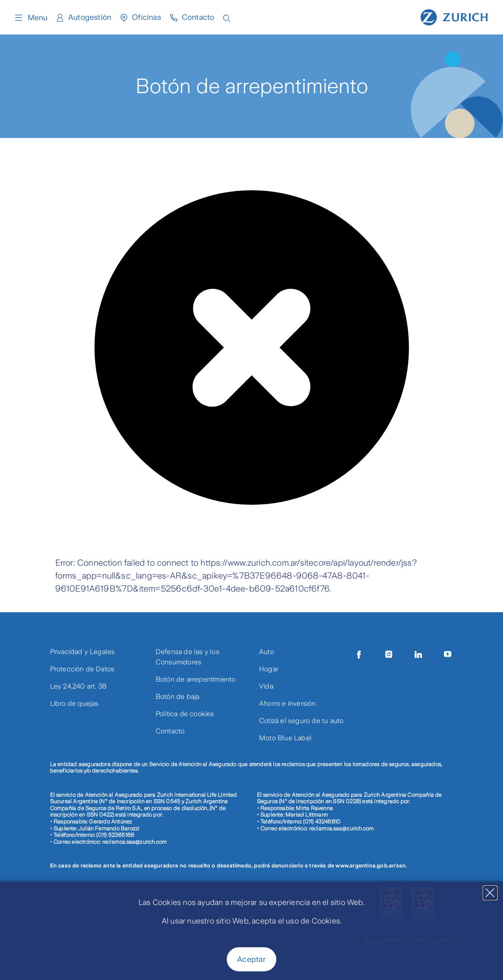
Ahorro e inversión (287, 703)
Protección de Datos (82, 669)
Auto (267, 652)
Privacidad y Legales (83, 652)
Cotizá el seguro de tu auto (301, 721)
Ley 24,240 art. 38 (78, 686)
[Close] (490, 893)
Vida (266, 686)
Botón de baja (178, 697)
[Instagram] (389, 654)
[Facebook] (359, 654)
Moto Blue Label (285, 738)
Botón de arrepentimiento (196, 679)
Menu (31, 18)
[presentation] (121, 539)
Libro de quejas (74, 703)
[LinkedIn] (419, 654)
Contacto (199, 18)
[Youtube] (448, 654)
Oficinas (147, 18)
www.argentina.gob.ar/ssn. (371, 866)
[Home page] (454, 16)
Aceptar (251, 959)
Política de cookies (185, 714)
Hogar (269, 669)
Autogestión (90, 18)
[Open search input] (228, 17)
